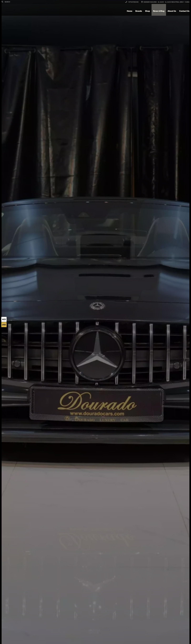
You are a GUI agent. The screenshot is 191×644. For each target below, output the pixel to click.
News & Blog (159, 11)
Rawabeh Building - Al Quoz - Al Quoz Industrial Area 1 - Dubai (165, 2)
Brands (139, 11)
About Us (172, 11)
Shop (147, 11)
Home (130, 11)
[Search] (3, 2)
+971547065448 (132, 2)
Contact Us (184, 11)
